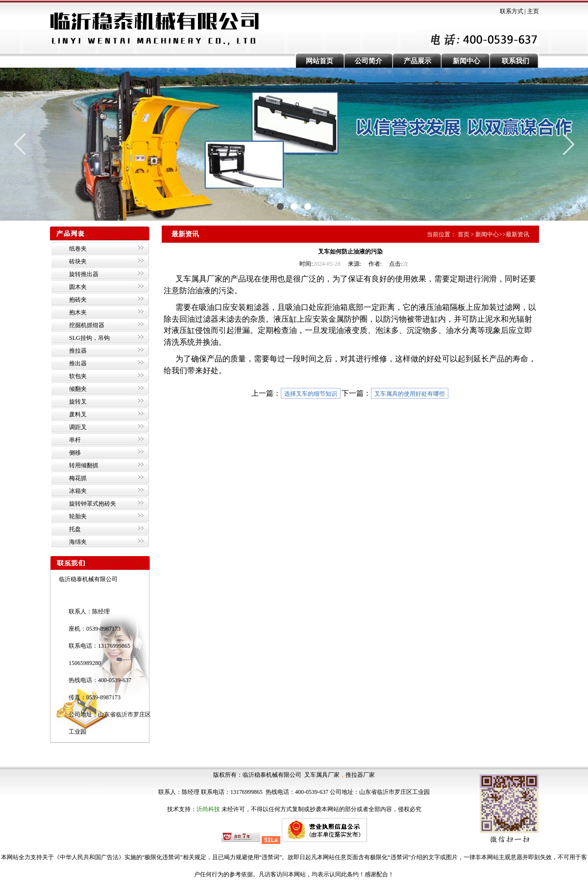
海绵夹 (78, 542)
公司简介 (368, 61)
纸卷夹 (78, 249)
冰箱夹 (78, 491)
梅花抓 (78, 478)
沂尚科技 (208, 809)
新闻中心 (466, 61)
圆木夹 (78, 287)
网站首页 (319, 61)
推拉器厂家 (360, 775)
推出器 (78, 363)
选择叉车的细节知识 (311, 394)
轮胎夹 (78, 516)
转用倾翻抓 (84, 465)
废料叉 (78, 414)
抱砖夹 (78, 300)
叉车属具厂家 (322, 775)
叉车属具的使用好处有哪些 (410, 394)
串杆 (75, 440)
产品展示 (417, 61)
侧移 (75, 453)
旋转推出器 (84, 274)
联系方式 (512, 11)
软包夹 (78, 376)
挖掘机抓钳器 (87, 325)
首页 (464, 234)
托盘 (75, 529)
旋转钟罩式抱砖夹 (93, 504)
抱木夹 (78, 312)
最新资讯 (517, 234)
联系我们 (515, 61)
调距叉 (78, 427)
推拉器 (78, 351)
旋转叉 (78, 402)
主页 (533, 11)
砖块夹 (78, 261)
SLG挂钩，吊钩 (89, 338)
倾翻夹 (78, 389)
